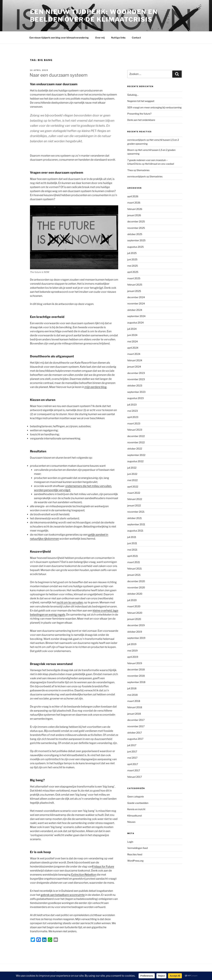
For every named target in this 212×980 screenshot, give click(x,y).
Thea (130, 170)
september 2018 (136, 682)
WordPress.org (135, 861)
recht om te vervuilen (70, 602)
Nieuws (131, 822)
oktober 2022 (135, 449)
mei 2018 (132, 695)
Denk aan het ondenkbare (141, 120)
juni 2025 (132, 259)
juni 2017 (132, 751)
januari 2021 (134, 575)
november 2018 (136, 676)
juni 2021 (132, 543)
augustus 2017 (135, 739)
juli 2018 (132, 688)
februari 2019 (135, 663)
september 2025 (136, 240)
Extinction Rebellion (84, 875)
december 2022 (136, 436)
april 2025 (133, 272)
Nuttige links (118, 38)
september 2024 (136, 316)
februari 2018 (135, 707)
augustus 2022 (135, 461)
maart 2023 (134, 423)
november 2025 (136, 228)
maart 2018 (134, 701)
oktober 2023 (135, 385)
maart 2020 (134, 606)
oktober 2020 (135, 594)
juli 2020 (132, 600)
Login (130, 842)
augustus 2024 (135, 323)
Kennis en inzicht (136, 809)
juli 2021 (132, 537)
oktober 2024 (135, 310)
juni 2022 (132, 474)
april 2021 (133, 556)
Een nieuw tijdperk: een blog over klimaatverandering (59, 38)
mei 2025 (133, 266)
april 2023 (133, 417)
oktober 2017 (135, 733)
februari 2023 (135, 430)
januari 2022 (134, 505)
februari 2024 (135, 360)
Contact (136, 38)
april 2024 (133, 348)
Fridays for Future (103, 867)
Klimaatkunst (135, 816)
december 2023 (136, 373)
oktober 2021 (135, 518)
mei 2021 (132, 550)
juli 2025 (132, 253)
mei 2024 (133, 341)
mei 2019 (132, 651)
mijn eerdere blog (95, 387)
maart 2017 (134, 770)
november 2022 (136, 442)
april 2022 (133, 487)
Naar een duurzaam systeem (59, 75)
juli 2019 (132, 644)
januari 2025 (134, 291)
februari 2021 (135, 569)
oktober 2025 (135, 234)
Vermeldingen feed (137, 848)
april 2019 (133, 657)
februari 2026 (135, 209)
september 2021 (136, 524)
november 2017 (136, 726)
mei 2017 (132, 758)
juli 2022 (132, 468)
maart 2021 (134, 562)
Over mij (100, 38)
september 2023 (136, 392)
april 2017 (133, 764)
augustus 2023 (135, 398)
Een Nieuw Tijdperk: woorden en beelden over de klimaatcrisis (94, 16)
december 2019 (136, 625)
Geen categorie (136, 797)
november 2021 (136, 512)
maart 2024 (134, 354)
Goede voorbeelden (138, 803)
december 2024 (136, 297)
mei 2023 (133, 411)
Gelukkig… (133, 95)
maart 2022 (134, 493)
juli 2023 (132, 405)
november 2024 (136, 303)
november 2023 (136, 379)
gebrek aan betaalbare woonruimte (63, 895)
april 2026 (133, 196)
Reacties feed (135, 854)
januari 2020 (134, 619)
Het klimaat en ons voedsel (159, 164)
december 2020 (136, 581)
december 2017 (136, 720)
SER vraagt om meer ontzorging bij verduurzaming (154, 107)
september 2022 (136, 455)
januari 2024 (134, 367)
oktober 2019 (135, 632)
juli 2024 (132, 329)
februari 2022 (135, 499)
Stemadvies (143, 170)
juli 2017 (132, 745)
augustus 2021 (135, 531)
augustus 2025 (135, 247)
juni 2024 (132, 335)
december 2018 (136, 669)
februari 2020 (135, 613)
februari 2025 (135, 285)
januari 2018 (134, 714)
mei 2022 (132, 480)
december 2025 (136, 221)
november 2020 (136, 587)
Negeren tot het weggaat (141, 101)
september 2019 (136, 638)
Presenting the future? (139, 114)
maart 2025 (134, 278)
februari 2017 (135, 777)
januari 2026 (134, 215)
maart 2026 (134, 203)
